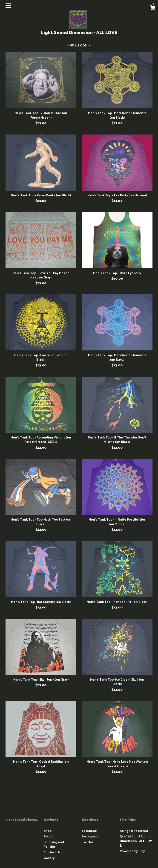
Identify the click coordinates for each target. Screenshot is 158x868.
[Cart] (153, 8)
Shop (48, 831)
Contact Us (52, 852)
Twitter (88, 842)
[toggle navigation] (8, 6)
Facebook (89, 831)
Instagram (90, 836)
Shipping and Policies (54, 844)
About (48, 836)
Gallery (49, 858)
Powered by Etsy (132, 851)
